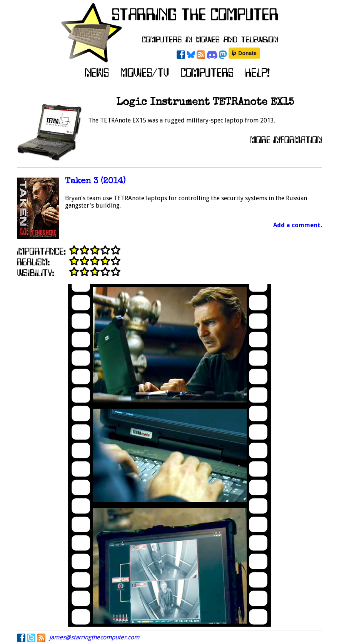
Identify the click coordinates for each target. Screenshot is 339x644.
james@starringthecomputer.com (94, 637)
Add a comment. (298, 225)
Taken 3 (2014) (95, 182)
